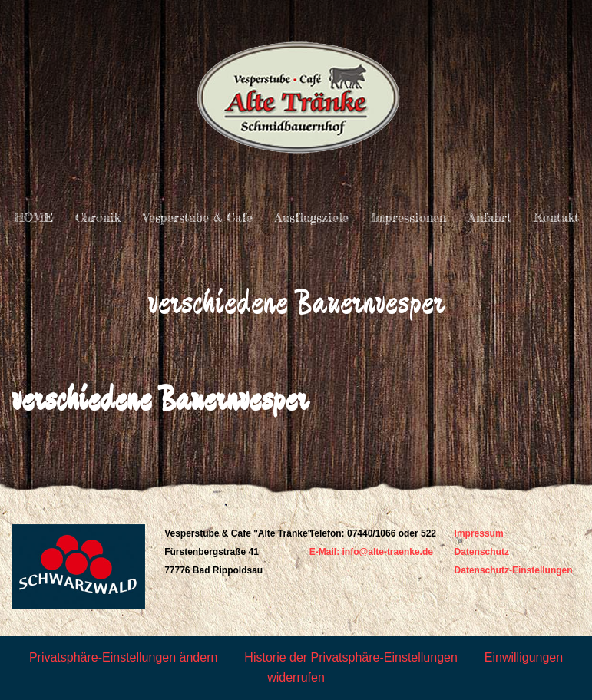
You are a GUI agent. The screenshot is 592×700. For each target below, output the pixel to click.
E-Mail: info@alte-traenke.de (371, 552)
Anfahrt (490, 217)
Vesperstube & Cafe (198, 217)
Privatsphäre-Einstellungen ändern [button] (123, 657)
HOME (33, 217)
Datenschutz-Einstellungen (514, 570)
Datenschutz (482, 552)
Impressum (479, 533)
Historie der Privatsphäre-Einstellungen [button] (351, 657)
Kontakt (556, 217)
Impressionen (408, 217)
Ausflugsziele (312, 217)
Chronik (98, 217)
